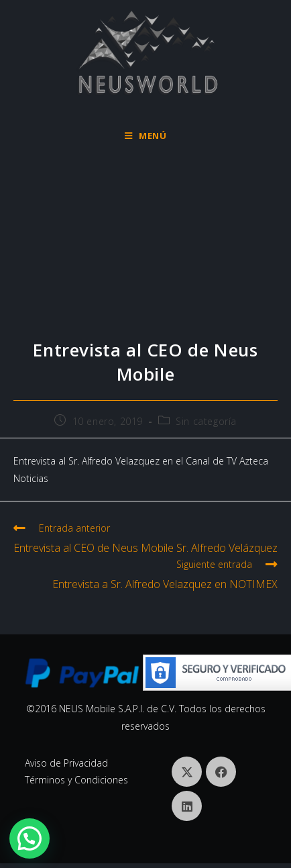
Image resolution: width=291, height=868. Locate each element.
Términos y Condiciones (76, 780)
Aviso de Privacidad (66, 763)
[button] (30, 838)
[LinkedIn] (187, 806)
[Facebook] (221, 772)
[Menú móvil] (146, 136)
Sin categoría (206, 421)
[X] (187, 772)
